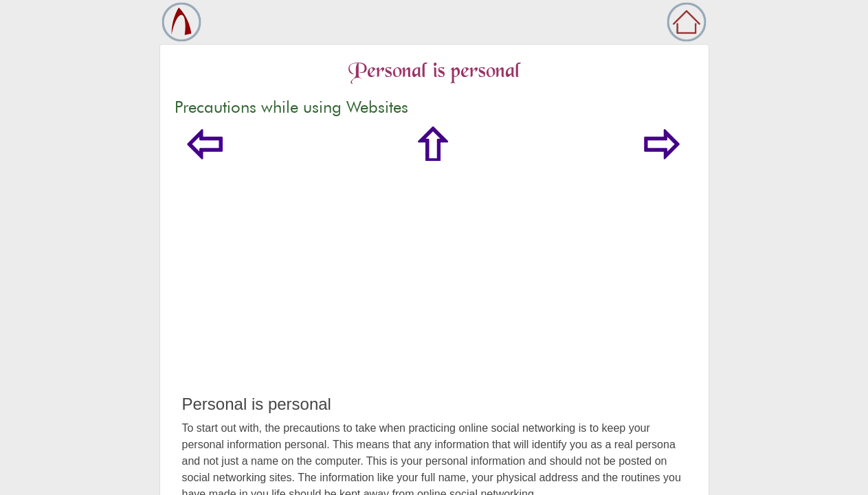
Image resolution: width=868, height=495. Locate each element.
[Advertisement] (434, 291)
